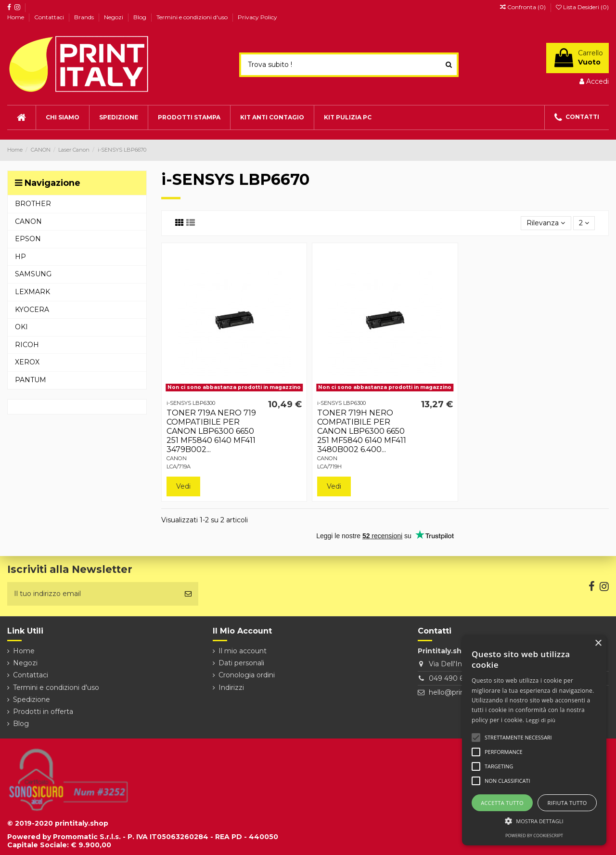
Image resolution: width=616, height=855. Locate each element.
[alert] (534, 740)
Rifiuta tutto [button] (567, 803)
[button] (534, 821)
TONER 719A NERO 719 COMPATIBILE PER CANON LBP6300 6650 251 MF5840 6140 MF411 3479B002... (211, 431)
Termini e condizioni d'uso (193, 17)
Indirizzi (231, 687)
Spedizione (32, 700)
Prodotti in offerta (43, 712)
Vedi (183, 486)
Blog (141, 17)
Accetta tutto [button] (502, 803)
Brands (85, 17)
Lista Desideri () (582, 7)
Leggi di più (541, 720)
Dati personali (241, 663)
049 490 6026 (452, 678)
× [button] (598, 643)
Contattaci (50, 17)
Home (16, 17)
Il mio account (243, 651)
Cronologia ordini (247, 675)
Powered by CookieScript (534, 836)
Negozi (114, 17)
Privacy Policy (257, 17)
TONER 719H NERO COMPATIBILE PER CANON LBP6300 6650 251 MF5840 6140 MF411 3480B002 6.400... (362, 431)
